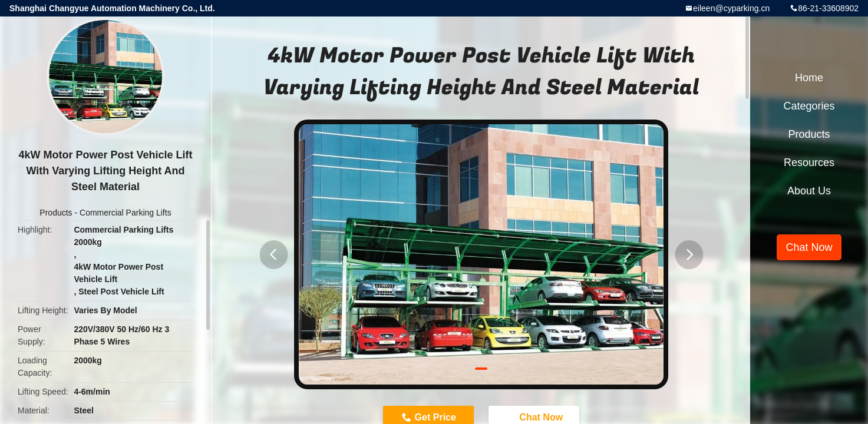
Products (56, 213)
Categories (809, 106)
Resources (809, 163)
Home (809, 78)
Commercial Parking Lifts (126, 213)
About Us (809, 191)
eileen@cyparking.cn (731, 8)
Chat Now (809, 247)
